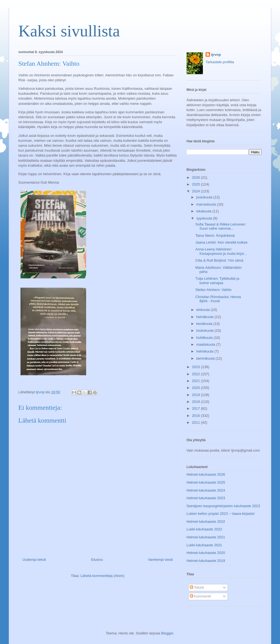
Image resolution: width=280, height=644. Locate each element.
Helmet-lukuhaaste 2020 (206, 553)
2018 (196, 402)
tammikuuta (206, 358)
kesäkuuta (205, 324)
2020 (196, 388)
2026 (196, 177)
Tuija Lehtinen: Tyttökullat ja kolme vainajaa (217, 281)
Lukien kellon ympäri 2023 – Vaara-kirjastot (220, 514)
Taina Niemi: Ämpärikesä (215, 236)
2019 (196, 395)
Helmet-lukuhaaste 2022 (206, 522)
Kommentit (200, 596)
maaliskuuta (206, 344)
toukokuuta (205, 330)
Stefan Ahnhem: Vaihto (213, 290)
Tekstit (197, 587)
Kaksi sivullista (69, 31)
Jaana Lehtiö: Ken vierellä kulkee (221, 242)
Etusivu (97, 560)
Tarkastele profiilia (220, 62)
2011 (196, 422)
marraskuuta (207, 204)
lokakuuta (204, 211)
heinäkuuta (205, 317)
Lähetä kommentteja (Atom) (102, 576)
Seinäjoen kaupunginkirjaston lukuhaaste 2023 (223, 506)
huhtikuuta (205, 338)
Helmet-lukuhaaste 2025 (206, 482)
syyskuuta (205, 218)
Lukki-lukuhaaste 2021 (204, 545)
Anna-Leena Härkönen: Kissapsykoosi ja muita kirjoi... (221, 251)
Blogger (167, 633)
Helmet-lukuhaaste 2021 (206, 537)
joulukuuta (205, 197)
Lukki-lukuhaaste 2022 (204, 529)
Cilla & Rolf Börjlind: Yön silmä (219, 260)
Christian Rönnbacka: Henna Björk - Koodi (218, 299)
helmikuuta (205, 351)
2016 (196, 416)
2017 (196, 408)
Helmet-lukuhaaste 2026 (206, 474)
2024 (196, 191)
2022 (196, 374)
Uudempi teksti (34, 560)
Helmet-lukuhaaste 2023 (206, 498)
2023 (196, 367)
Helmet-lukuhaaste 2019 (206, 561)
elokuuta (204, 310)
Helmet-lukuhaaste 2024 (206, 490)
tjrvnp (216, 55)
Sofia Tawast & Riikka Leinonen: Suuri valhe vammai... (221, 226)
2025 (196, 184)
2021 (196, 381)
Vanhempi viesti (160, 560)
